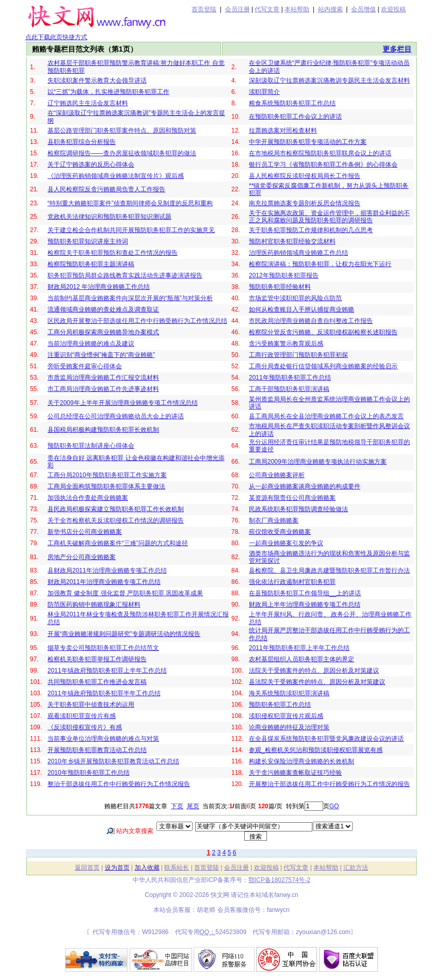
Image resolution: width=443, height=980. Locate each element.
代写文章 (267, 9)
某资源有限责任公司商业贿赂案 (292, 498)
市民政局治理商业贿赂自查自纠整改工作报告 (311, 321)
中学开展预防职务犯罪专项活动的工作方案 (308, 142)
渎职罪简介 (264, 92)
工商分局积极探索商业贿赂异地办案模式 (103, 332)
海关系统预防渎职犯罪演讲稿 (289, 693)
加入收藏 (147, 868)
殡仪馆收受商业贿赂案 (280, 532)
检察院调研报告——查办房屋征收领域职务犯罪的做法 (122, 153)
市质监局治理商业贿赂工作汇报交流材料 (103, 378)
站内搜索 (330, 9)
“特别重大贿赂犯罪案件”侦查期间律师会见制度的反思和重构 (130, 203)
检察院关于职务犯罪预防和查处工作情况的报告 (113, 253)
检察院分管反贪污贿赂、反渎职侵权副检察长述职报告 (323, 332)
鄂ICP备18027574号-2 (279, 880)
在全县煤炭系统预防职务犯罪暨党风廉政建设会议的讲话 (326, 739)
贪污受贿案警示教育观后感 (286, 344)
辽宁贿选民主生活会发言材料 (88, 103)
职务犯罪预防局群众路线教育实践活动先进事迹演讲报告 (125, 275)
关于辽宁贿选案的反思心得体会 (91, 165)
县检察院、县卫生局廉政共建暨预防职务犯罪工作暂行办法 (329, 570)
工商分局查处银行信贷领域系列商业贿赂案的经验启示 (323, 366)
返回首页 (87, 868)
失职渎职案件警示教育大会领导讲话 (97, 80)
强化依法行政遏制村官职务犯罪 (292, 582)
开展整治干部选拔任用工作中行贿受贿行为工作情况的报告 (329, 784)
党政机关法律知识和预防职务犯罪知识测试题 (109, 217)
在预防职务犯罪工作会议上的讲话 (295, 117)
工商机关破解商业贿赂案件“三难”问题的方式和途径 (118, 543)
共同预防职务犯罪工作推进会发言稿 (97, 682)
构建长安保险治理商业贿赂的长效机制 (302, 761)
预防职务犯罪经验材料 (280, 287)
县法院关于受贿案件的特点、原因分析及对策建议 (317, 682)
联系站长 (177, 868)
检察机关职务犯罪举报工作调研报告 (97, 659)
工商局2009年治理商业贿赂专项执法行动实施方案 (318, 462)
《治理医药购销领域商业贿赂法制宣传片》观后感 (116, 176)
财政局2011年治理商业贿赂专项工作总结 (104, 582)
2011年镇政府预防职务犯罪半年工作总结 (104, 693)
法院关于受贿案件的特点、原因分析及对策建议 (314, 671)
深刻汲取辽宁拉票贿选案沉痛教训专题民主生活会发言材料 (329, 80)
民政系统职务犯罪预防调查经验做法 (298, 509)
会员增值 (363, 9)
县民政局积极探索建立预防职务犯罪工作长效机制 (116, 509)
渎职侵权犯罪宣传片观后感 (286, 716)
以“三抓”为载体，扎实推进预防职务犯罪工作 (108, 92)
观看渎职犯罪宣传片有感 (82, 716)
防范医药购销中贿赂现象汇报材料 (94, 605)
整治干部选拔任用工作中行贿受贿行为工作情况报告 (119, 784)
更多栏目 (397, 49)
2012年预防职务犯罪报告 (284, 275)
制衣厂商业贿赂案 (274, 520)
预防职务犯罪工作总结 (280, 705)
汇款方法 (356, 868)
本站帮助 (297, 9)
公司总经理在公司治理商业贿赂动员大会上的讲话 (116, 416)
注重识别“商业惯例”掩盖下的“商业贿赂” (101, 355)
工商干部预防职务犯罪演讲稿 (289, 389)
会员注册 (238, 9)
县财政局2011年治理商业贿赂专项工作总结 (107, 570)
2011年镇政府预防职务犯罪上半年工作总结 (107, 671)
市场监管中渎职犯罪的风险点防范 (295, 298)
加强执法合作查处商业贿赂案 (88, 498)
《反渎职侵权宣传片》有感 (85, 727)
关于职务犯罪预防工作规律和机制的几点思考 (311, 230)
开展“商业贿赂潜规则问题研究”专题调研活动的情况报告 (124, 634)
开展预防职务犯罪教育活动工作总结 (97, 750)
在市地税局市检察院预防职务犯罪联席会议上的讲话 (320, 153)
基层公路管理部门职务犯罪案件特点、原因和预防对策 (122, 130)
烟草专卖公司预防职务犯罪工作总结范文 (103, 648)
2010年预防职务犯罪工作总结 (89, 773)
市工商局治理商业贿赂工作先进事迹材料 (103, 389)
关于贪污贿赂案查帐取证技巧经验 (295, 773)
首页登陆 (204, 9)
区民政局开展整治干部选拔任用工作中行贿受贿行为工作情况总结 (137, 321)
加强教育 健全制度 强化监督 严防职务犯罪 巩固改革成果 (125, 593)
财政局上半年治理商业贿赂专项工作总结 (305, 605)
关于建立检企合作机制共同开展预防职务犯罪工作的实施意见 (131, 230)
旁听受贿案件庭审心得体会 (85, 366)
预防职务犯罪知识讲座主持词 (88, 241)
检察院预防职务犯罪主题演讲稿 (91, 264)
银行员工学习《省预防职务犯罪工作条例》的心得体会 (323, 165)
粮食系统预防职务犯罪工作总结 (292, 103)
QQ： (208, 932)
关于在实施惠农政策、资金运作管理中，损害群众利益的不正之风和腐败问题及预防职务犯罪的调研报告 (329, 217)
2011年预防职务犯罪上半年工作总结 (299, 648)
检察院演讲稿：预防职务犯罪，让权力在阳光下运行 (320, 264)
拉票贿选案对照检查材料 (283, 130)
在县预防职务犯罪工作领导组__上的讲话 (305, 593)
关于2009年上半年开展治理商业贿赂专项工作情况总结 (123, 403)
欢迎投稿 (393, 9)
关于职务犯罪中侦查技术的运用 (91, 705)
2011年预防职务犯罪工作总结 (290, 378)
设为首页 (117, 868)
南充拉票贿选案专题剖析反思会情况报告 (305, 203)
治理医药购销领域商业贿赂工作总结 (298, 253)
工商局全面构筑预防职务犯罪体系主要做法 (106, 486)
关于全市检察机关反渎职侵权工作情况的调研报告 (116, 520)
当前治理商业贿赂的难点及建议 (91, 344)
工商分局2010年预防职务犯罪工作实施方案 (107, 475)
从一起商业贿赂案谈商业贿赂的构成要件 (305, 486)
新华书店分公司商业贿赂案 (85, 532)
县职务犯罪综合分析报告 (82, 142)
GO (334, 806)
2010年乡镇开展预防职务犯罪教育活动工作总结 (113, 761)
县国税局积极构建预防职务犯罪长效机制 (103, 430)
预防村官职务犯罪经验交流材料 (292, 241)
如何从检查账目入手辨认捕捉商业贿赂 (302, 309)
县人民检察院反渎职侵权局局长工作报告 (305, 176)
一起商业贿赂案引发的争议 (286, 543)
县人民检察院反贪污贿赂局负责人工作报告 (106, 189)
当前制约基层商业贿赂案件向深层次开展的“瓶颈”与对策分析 (130, 298)
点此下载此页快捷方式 (56, 37)
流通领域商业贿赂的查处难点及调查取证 (103, 309)
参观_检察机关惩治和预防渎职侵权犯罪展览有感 (316, 750)
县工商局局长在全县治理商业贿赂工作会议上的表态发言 (326, 416)
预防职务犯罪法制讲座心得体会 (91, 446)
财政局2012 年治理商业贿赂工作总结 (99, 287)
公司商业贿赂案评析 (277, 475)
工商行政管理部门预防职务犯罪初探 (298, 355)
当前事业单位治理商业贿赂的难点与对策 (103, 739)
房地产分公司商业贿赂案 (82, 557)
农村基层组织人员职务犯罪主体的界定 (302, 659)
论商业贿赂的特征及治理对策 (289, 727)
